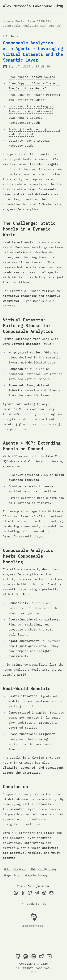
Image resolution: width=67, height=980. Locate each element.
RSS (34, 972)
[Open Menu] (61, 7)
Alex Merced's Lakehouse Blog (33, 6)
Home (6, 21)
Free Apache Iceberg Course (32, 77)
